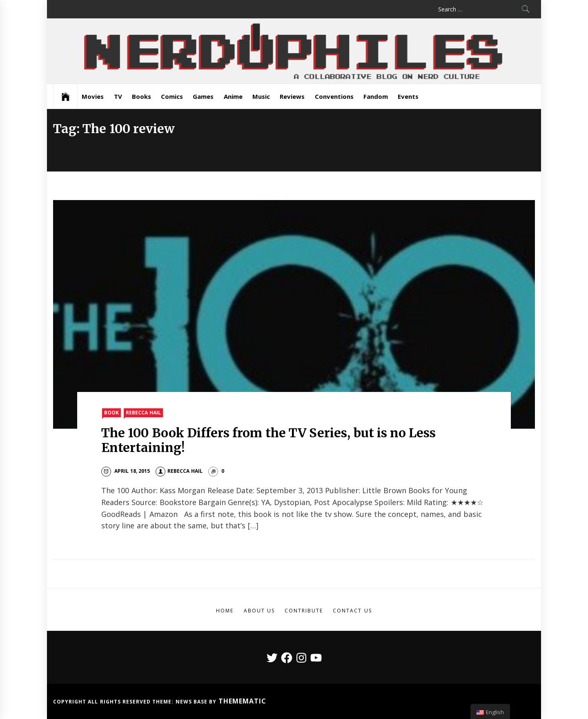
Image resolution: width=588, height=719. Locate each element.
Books (141, 96)
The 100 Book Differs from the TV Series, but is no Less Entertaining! (268, 440)
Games (203, 96)
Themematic (242, 701)
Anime (233, 96)
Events (408, 96)
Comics (172, 96)
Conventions (334, 96)
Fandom (376, 96)
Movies (93, 96)
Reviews (292, 96)
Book (111, 413)
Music (261, 96)
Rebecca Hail (143, 413)
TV (118, 96)
